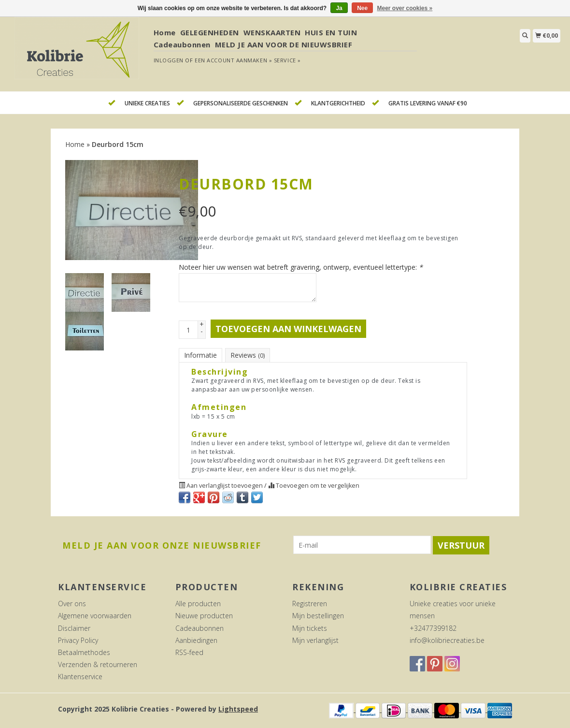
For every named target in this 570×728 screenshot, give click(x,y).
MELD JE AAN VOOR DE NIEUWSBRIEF (284, 44)
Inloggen (169, 60)
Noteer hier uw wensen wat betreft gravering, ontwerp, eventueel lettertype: (301, 267)
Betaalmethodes (84, 652)
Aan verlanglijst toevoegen (221, 486)
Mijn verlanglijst (315, 640)
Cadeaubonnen (182, 44)
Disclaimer (74, 628)
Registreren (310, 604)
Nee (362, 8)
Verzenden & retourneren (98, 664)
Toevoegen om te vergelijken (314, 486)
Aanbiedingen (196, 640)
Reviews (248, 355)
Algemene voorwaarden (95, 616)
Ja (339, 8)
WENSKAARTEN (272, 32)
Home (165, 32)
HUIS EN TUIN (331, 32)
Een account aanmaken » (233, 60)
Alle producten (198, 604)
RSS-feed (189, 652)
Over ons (72, 604)
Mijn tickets (310, 628)
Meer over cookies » (405, 8)
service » (287, 60)
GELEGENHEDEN (210, 32)
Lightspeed (238, 709)
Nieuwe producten (204, 616)
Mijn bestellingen (318, 616)
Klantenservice (80, 677)
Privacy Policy (78, 640)
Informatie (200, 355)
